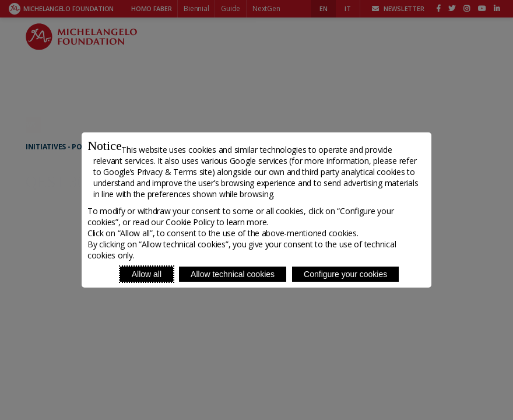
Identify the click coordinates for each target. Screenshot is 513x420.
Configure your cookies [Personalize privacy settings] (345, 274)
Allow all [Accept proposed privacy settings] (147, 274)
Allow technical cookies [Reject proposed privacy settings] (233, 274)
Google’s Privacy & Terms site (157, 172)
